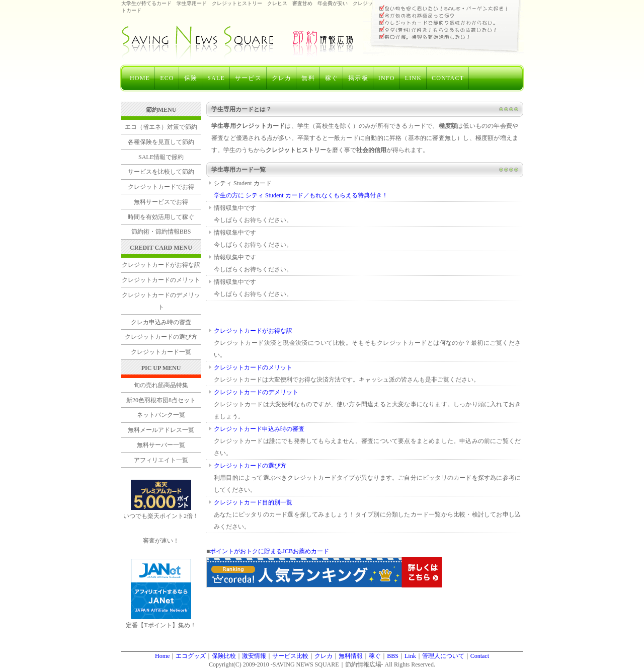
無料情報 (351, 656)
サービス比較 (290, 656)
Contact (480, 656)
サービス (248, 78)
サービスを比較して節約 (161, 172)
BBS (393, 656)
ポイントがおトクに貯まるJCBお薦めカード (269, 551)
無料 (308, 78)
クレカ (282, 78)
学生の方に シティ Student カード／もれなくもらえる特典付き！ (301, 195)
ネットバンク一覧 (161, 415)
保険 (191, 78)
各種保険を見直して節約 (161, 142)
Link (410, 656)
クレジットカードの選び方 (250, 466)
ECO (167, 78)
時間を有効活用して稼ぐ (161, 217)
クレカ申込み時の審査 (161, 322)
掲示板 (358, 78)
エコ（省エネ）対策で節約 (161, 127)
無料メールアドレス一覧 (161, 430)
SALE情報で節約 (161, 157)
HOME (140, 78)
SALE (216, 78)
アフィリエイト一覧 (161, 460)
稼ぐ (332, 78)
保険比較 (224, 656)
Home (162, 656)
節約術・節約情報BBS (161, 232)
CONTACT (448, 78)
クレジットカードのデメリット (256, 392)
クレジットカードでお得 (161, 187)
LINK (413, 78)
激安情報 (254, 656)
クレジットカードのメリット (253, 367)
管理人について (443, 656)
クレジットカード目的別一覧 (253, 502)
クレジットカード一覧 (161, 352)
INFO (387, 78)
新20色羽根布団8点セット (161, 400)
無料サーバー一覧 (161, 445)
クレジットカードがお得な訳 (253, 331)
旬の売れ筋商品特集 (161, 385)
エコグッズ (191, 656)
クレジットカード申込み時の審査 (259, 429)
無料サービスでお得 (161, 202)
